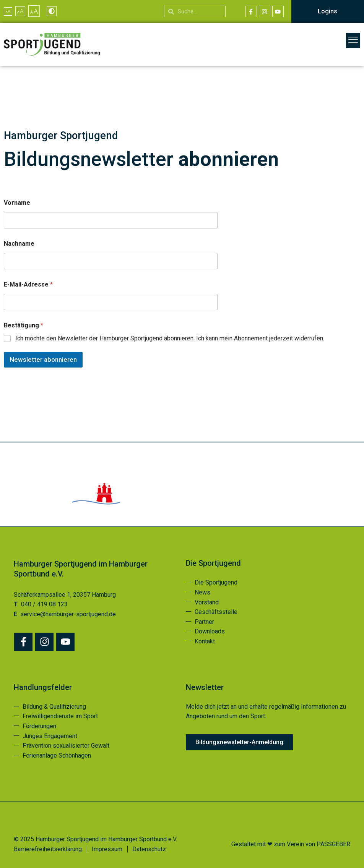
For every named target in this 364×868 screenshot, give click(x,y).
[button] (353, 40)
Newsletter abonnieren (43, 360)
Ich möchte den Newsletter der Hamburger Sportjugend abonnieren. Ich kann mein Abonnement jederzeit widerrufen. (170, 338)
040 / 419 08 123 (44, 604)
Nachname (19, 244)
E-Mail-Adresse (28, 284)
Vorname (17, 203)
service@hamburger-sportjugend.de (68, 614)
